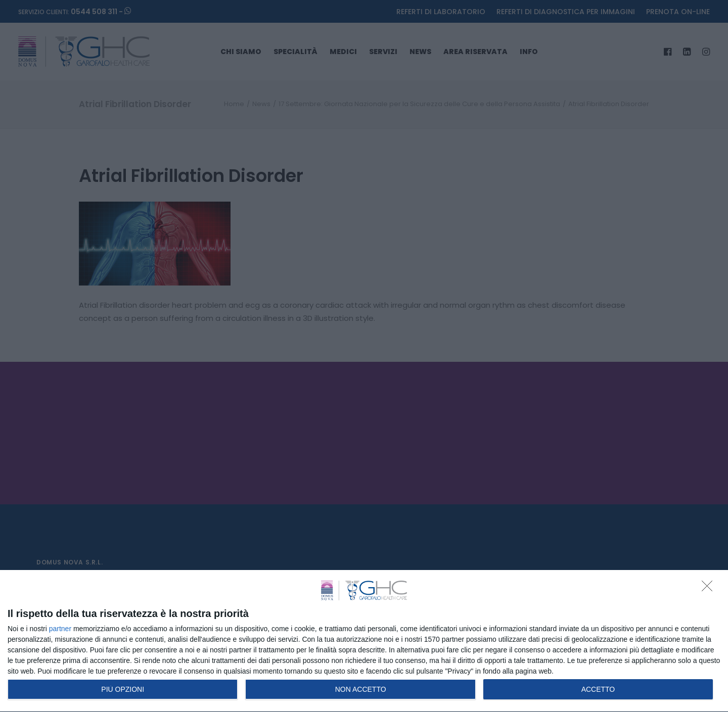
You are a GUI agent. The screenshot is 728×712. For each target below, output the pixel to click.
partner (60, 629)
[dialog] (364, 641)
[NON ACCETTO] (710, 589)
